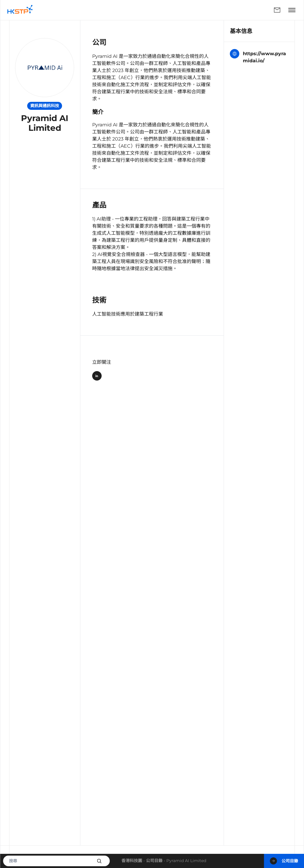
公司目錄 (154, 861)
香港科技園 (132, 861)
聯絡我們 (277, 10)
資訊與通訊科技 (45, 106)
